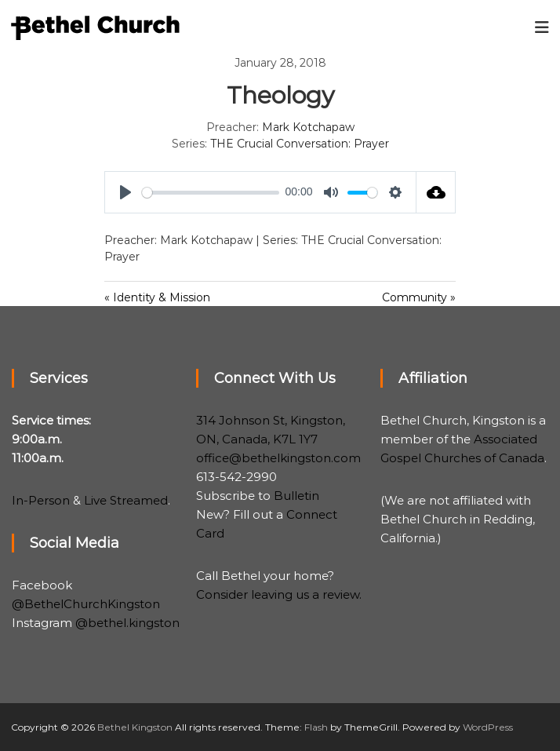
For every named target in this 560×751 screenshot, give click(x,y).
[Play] (125, 192)
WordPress (488, 727)
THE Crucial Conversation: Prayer (300, 144)
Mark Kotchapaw (308, 127)
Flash (316, 727)
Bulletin (296, 496)
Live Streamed (126, 500)
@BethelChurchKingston (86, 604)
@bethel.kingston (127, 623)
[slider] (211, 193)
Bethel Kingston (135, 727)
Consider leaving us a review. (279, 594)
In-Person (41, 500)
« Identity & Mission (157, 297)
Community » (419, 297)
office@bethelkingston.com (278, 458)
